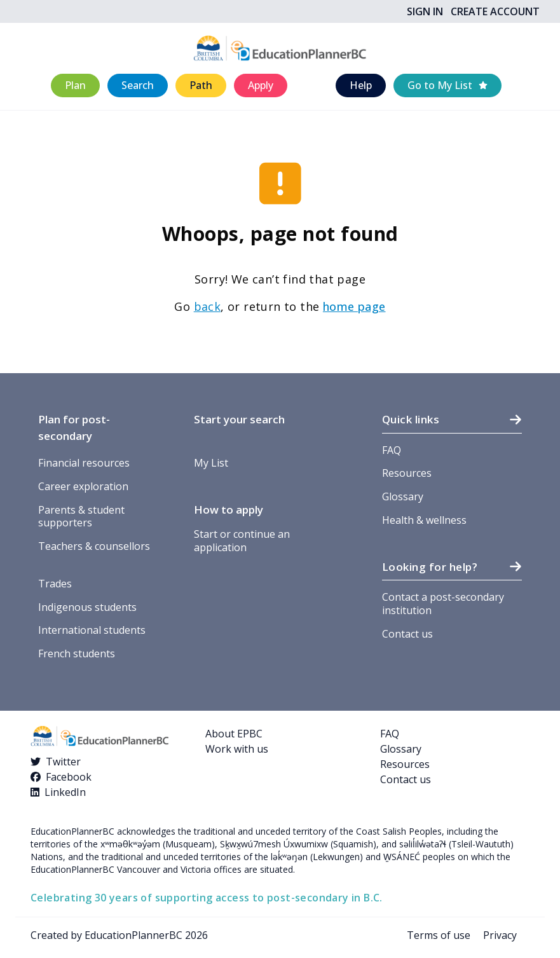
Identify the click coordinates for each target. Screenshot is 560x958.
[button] (75, 86)
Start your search (239, 419)
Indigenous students (87, 607)
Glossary (403, 496)
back (208, 306)
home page (354, 306)
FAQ (392, 450)
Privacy (500, 935)
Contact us (407, 634)
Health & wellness (424, 520)
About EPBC (234, 734)
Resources (407, 473)
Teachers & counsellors (94, 546)
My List (211, 463)
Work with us (237, 749)
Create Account (495, 11)
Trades (55, 584)
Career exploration (83, 486)
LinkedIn (65, 792)
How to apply (229, 510)
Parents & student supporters (81, 517)
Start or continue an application (242, 541)
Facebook (69, 777)
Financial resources (84, 463)
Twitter (63, 762)
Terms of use (439, 935)
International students (92, 630)
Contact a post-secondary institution (443, 604)
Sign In (425, 11)
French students (77, 653)
